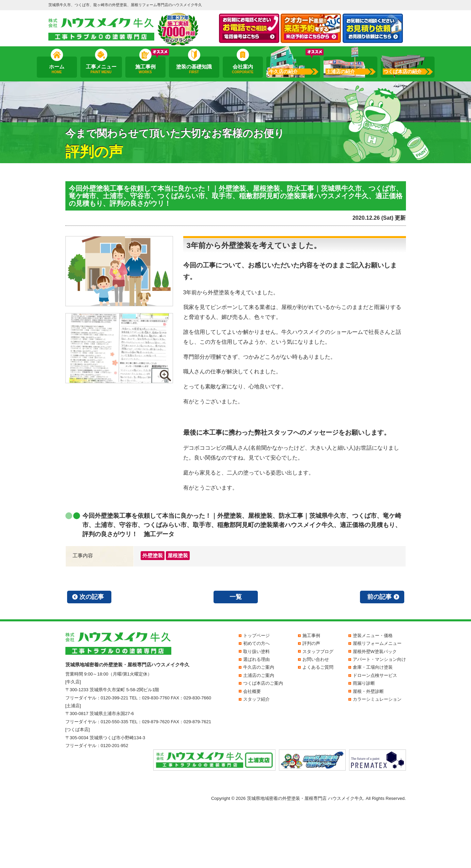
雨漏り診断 (364, 683)
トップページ (256, 635)
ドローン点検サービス (375, 675)
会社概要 (252, 691)
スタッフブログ (318, 652)
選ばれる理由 (256, 659)
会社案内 (242, 69)
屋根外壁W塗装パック (375, 652)
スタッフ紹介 (256, 699)
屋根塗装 (178, 555)
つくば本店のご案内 (263, 683)
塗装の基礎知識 (194, 69)
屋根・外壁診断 (368, 691)
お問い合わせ (316, 659)
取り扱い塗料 (256, 652)
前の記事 (379, 597)
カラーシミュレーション (377, 699)
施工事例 (145, 69)
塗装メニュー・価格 (373, 635)
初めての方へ (256, 643)
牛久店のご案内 (259, 667)
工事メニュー (101, 69)
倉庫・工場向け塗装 (373, 667)
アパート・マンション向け (379, 659)
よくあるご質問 (318, 667)
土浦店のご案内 (259, 675)
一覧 (236, 597)
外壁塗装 (153, 555)
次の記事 (92, 597)
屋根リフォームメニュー (377, 643)
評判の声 (311, 643)
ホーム (57, 69)
